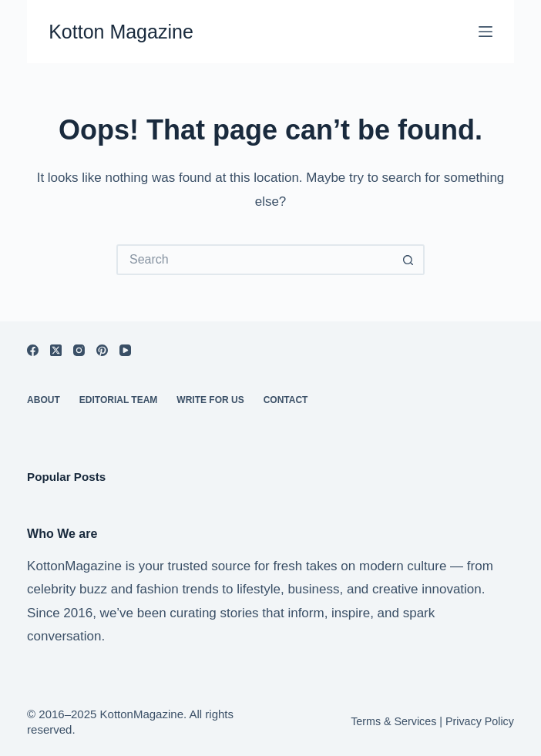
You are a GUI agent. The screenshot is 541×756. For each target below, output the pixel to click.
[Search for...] (255, 260)
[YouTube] (125, 350)
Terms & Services (393, 721)
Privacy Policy (480, 721)
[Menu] (486, 32)
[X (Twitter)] (56, 350)
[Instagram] (79, 350)
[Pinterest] (102, 350)
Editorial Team (119, 400)
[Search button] (409, 260)
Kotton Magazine (121, 32)
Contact (286, 400)
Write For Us (210, 400)
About (44, 400)
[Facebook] (33, 350)
